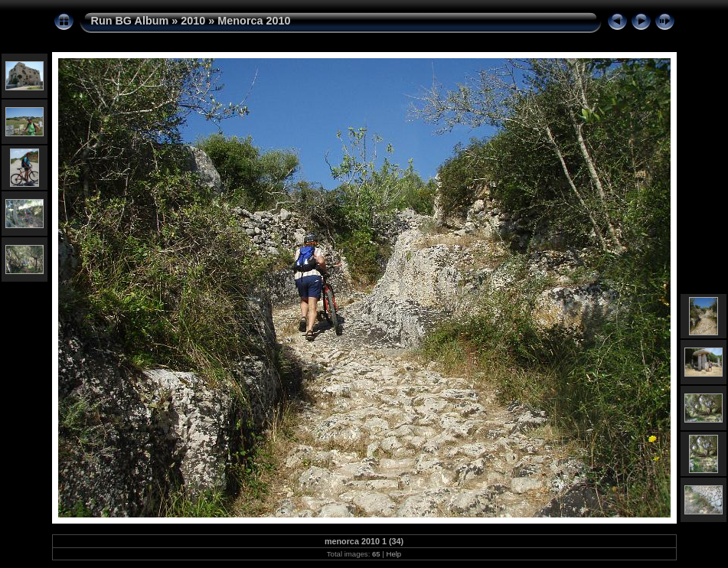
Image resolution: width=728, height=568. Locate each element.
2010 (193, 21)
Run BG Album (130, 21)
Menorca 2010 (254, 21)
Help (393, 554)
